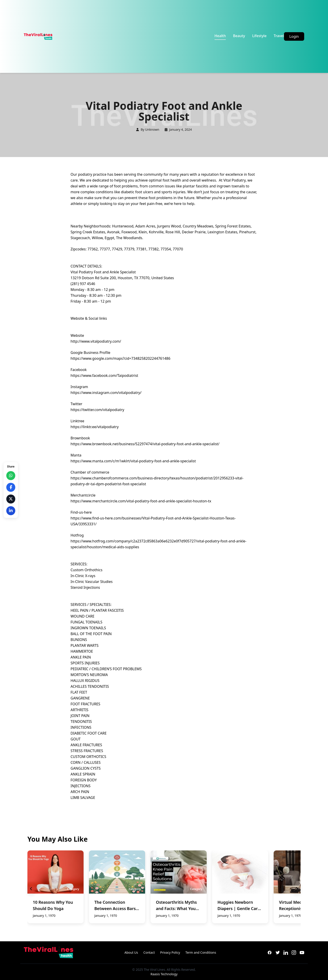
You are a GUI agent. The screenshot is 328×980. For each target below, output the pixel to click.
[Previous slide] (31, 889)
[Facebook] (270, 953)
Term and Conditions (201, 952)
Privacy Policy (170, 952)
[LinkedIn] (286, 953)
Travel (279, 36)
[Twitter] (278, 953)
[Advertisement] (133, 36)
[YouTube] (302, 953)
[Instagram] (294, 953)
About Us (131, 952)
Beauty (239, 36)
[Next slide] (297, 889)
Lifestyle (259, 36)
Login (294, 36)
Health (220, 36)
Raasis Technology (164, 974)
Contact (149, 952)
